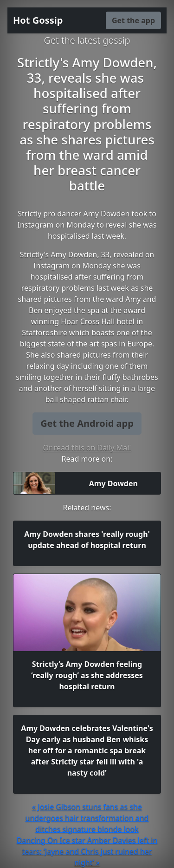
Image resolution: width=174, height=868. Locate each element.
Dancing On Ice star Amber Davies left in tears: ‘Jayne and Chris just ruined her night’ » (87, 851)
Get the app (133, 20)
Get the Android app (87, 423)
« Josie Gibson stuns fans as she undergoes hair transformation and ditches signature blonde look (87, 818)
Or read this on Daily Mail (87, 448)
